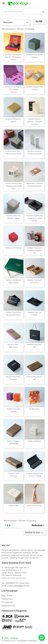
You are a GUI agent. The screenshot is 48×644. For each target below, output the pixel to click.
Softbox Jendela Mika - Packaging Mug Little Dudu (13, 186)
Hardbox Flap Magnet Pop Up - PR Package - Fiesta (14, 57)
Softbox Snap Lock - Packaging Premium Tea (35, 250)
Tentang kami (7, 602)
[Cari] (24, 12)
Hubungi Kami (7, 599)
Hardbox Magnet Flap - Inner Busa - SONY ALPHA (35, 218)
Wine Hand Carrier (34, 506)
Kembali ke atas (34, 533)
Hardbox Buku (35, 409)
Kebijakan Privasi (8, 606)
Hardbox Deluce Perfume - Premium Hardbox (35, 122)
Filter (39, 22)
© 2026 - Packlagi (10, 638)
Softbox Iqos (14, 506)
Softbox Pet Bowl (34, 441)
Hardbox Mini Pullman (13, 248)
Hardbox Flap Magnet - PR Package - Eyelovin (13, 89)
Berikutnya (38, 526)
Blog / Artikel (7, 596)
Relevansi (16, 23)
